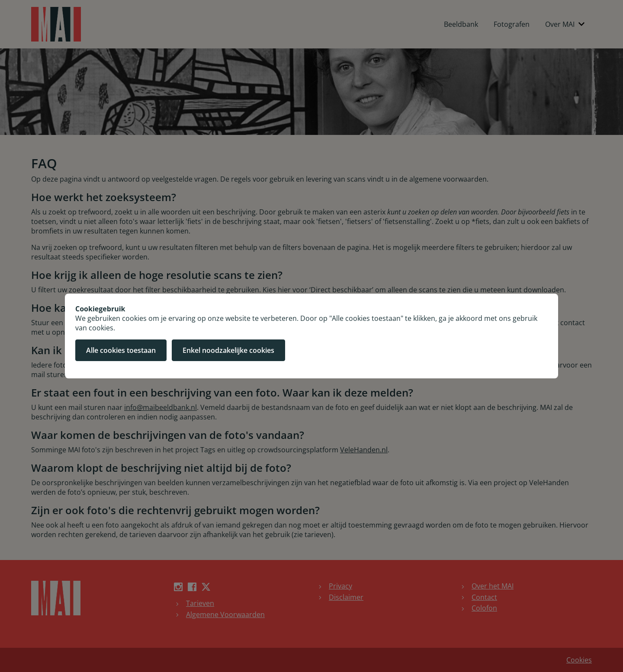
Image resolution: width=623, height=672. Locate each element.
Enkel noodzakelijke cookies (228, 350)
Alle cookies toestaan (121, 350)
